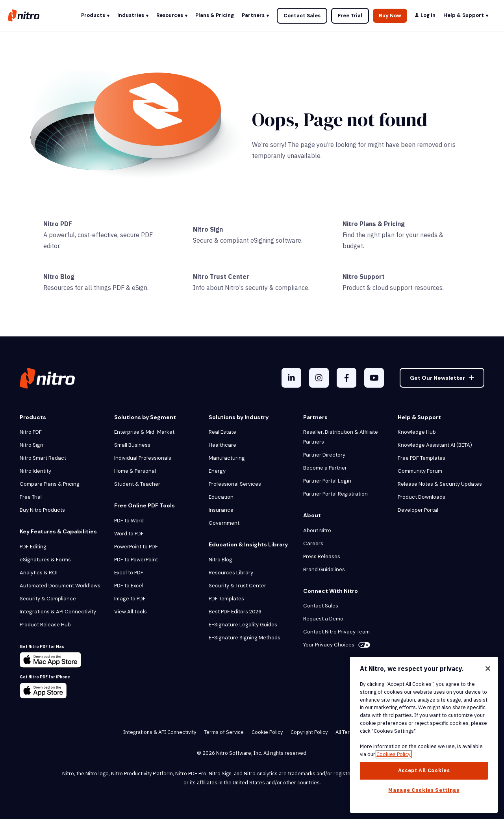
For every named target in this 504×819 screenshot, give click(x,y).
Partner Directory (324, 455)
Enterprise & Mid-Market (144, 432)
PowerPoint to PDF (136, 547)
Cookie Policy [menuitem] (267, 732)
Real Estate (222, 432)
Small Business (132, 445)
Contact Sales (302, 16)
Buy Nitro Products (42, 510)
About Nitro (317, 530)
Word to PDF (129, 534)
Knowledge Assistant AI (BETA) (435, 445)
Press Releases (322, 556)
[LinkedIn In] (291, 378)
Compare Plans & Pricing (50, 484)
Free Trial (350, 16)
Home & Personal (135, 471)
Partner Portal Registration (335, 494)
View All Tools (131, 612)
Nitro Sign (208, 229)
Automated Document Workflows (60, 586)
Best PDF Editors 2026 (235, 612)
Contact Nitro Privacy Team (336, 632)
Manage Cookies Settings (424, 790)
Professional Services (235, 484)
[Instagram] (319, 378)
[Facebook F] (346, 378)
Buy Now (390, 16)
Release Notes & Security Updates (440, 484)
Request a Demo (323, 619)
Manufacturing (227, 458)
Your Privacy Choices (337, 645)
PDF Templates (226, 599)
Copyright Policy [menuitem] (309, 732)
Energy (217, 471)
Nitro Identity (35, 471)
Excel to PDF (129, 573)
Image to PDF (130, 599)
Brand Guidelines (324, 569)
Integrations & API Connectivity (58, 612)
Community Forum (420, 471)
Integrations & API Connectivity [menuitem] (160, 732)
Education (221, 497)
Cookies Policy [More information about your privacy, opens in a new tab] (394, 754)
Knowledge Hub (417, 432)
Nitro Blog (59, 277)
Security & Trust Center (237, 586)
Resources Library (231, 573)
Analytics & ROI (39, 573)
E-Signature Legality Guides (243, 625)
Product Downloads (422, 497)
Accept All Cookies (424, 770)
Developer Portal (418, 510)
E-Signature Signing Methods (245, 638)
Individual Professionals (143, 458)
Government (224, 523)
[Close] (488, 669)
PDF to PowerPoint (136, 560)
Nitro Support (364, 277)
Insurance (221, 510)
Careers (313, 543)
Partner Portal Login (327, 481)
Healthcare (222, 445)
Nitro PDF (58, 224)
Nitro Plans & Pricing (374, 224)
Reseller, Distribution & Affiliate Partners (341, 437)
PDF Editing (33, 547)
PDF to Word (129, 521)
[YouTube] (374, 378)
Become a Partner (325, 468)
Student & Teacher (137, 484)
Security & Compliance (48, 599)
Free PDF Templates (422, 458)
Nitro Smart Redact (43, 458)
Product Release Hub (45, 625)
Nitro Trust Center (221, 277)
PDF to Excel (129, 586)
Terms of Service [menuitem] (224, 732)
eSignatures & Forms (45, 560)
